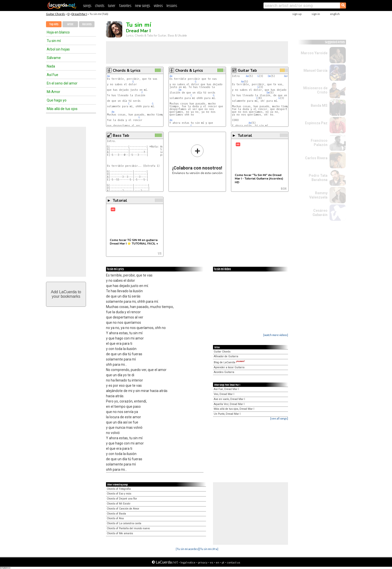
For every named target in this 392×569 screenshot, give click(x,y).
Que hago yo (57, 100)
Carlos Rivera (316, 158)
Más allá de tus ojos (62, 109)
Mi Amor (53, 92)
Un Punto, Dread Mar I (227, 414)
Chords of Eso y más (119, 494)
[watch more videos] (276, 335)
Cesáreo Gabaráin (320, 213)
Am (108, 76)
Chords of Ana (115, 518)
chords (100, 6)
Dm (180, 90)
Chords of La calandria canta (124, 523)
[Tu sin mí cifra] (209, 549)
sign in (316, 14)
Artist (70, 24)
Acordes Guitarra (224, 372)
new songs (142, 6)
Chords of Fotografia (119, 489)
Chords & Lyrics (127, 70)
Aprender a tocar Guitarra (229, 367)
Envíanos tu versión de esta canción (197, 159)
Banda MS (319, 105)
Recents (87, 24)
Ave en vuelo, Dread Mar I (229, 399)
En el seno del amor (62, 83)
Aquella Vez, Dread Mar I (229, 404)
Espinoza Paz (316, 123)
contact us (233, 562)
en (217, 562)
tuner (112, 6)
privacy (203, 562)
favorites (125, 6)
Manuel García (315, 70)
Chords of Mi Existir (119, 504)
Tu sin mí (54, 41)
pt (223, 562)
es (212, 562)
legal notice (188, 562)
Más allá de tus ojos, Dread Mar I (234, 409)
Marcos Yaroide (314, 53)
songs (87, 6)
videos (158, 6)
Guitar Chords (55, 14)
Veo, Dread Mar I (224, 394)
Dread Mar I (79, 14)
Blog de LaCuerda (229, 362)
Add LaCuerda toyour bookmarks (66, 294)
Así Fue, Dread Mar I (226, 389)
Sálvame (54, 58)
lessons (172, 6)
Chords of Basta (116, 514)
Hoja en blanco (58, 32)
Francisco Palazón (319, 143)
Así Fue (52, 75)
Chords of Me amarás (120, 533)
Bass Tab (121, 135)
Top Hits (54, 24)
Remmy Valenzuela (318, 195)
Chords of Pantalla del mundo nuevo (128, 528)
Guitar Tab (247, 70)
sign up (297, 14)
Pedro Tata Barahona (318, 178)
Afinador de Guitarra (226, 356)
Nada (51, 66)
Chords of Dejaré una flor (122, 499)
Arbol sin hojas (58, 49)
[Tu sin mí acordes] (187, 549)
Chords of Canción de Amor (123, 509)
